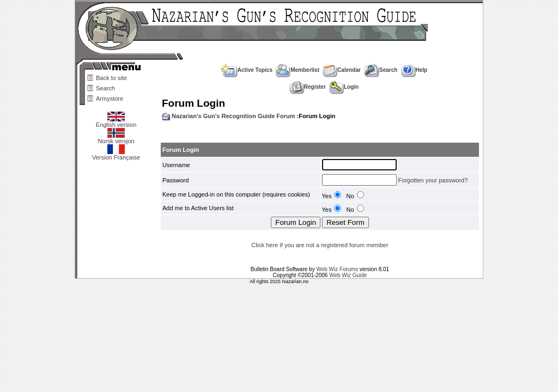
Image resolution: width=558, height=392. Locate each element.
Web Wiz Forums (337, 269)
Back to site (111, 78)
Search (105, 88)
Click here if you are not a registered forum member (320, 245)
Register (308, 87)
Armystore (110, 99)
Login (344, 87)
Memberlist (298, 70)
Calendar (342, 70)
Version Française (116, 155)
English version (116, 122)
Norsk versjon (116, 138)
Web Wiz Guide (348, 275)
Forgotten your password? (433, 180)
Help (414, 70)
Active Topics (247, 70)
